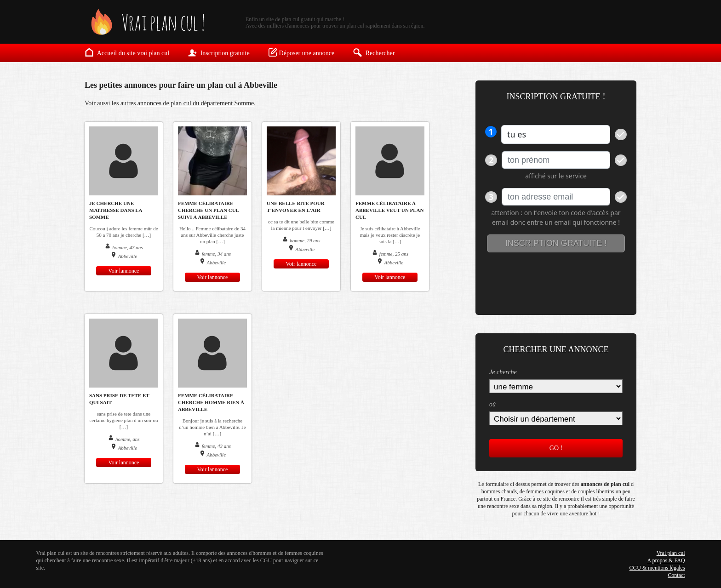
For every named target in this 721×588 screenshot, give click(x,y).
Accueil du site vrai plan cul (127, 52)
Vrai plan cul (671, 553)
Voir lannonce (124, 271)
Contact (676, 575)
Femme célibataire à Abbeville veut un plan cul (389, 210)
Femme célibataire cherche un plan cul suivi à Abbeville (208, 210)
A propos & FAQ (666, 560)
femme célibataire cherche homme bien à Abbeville (211, 402)
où (492, 404)
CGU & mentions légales (657, 568)
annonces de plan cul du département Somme (196, 103)
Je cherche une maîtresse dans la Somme (116, 210)
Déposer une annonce (301, 52)
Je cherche (503, 372)
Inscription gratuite (218, 52)
